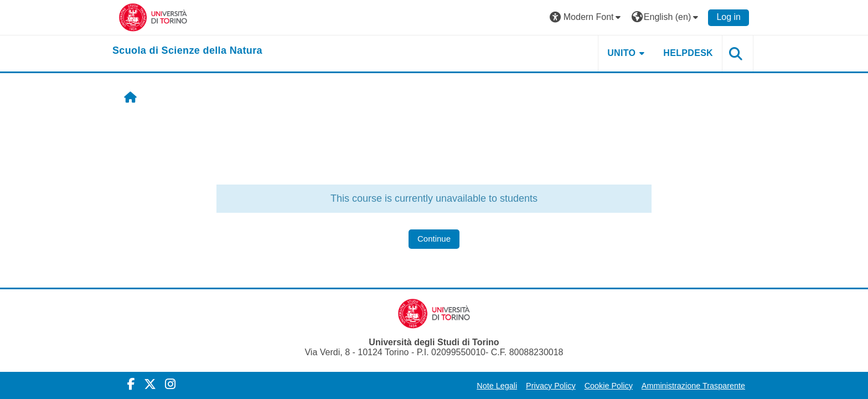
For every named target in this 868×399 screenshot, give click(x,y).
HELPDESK (688, 53)
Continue (434, 239)
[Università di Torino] (153, 17)
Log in (728, 17)
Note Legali (497, 386)
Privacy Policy (551, 386)
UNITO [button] (621, 53)
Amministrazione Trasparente (693, 386)
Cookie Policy (609, 386)
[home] (187, 51)
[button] (587, 17)
